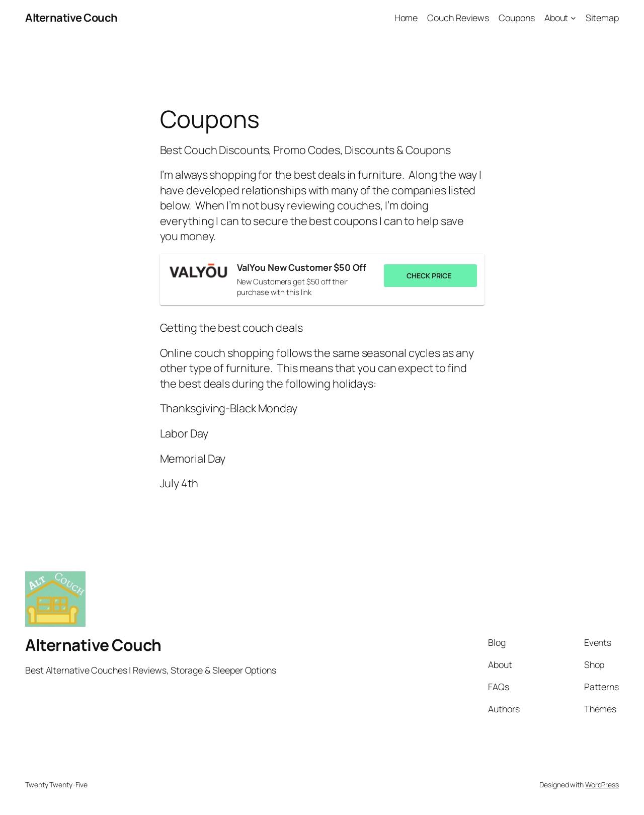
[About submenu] (573, 18)
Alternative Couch (71, 18)
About (556, 18)
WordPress (602, 785)
